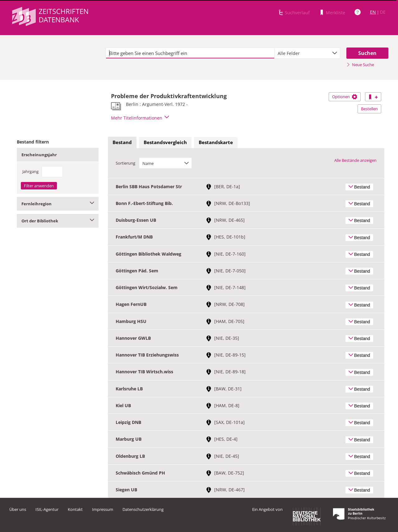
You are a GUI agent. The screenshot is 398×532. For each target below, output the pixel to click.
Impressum (103, 509)
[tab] (122, 143)
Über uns (18, 509)
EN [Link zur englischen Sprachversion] (373, 12)
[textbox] (190, 53)
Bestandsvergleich (165, 142)
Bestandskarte (216, 142)
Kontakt (75, 509)
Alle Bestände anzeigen (355, 160)
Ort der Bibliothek (58, 221)
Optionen (345, 97)
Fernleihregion (58, 204)
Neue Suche (360, 65)
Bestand (122, 142)
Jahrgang (30, 171)
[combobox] (307, 53)
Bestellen (369, 109)
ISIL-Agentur (47, 509)
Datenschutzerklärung (143, 509)
